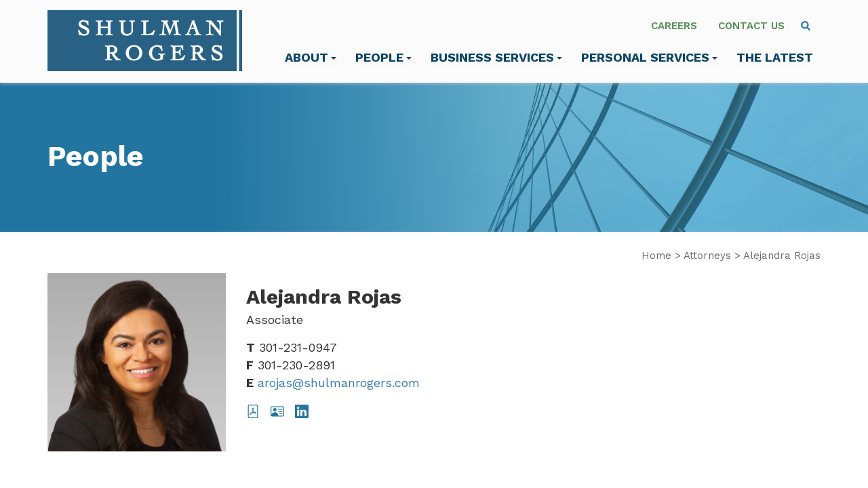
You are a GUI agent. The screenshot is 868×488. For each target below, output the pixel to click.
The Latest (775, 57)
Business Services (496, 57)
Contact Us (751, 26)
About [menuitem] (311, 57)
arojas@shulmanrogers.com (339, 383)
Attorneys (707, 256)
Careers (674, 26)
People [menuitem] (383, 57)
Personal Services (649, 57)
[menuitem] (806, 26)
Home (656, 256)
